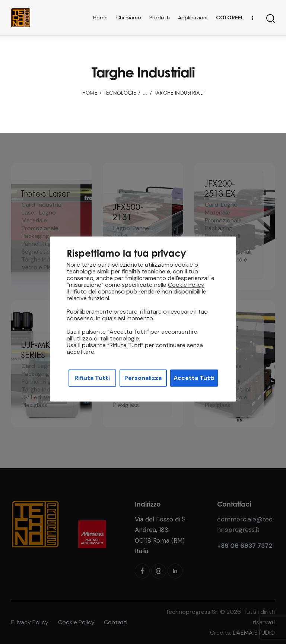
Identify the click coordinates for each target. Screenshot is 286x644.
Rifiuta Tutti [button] (92, 378)
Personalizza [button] (143, 378)
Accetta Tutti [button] (194, 378)
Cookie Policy (186, 285)
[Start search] (270, 19)
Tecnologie (120, 93)
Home (90, 93)
